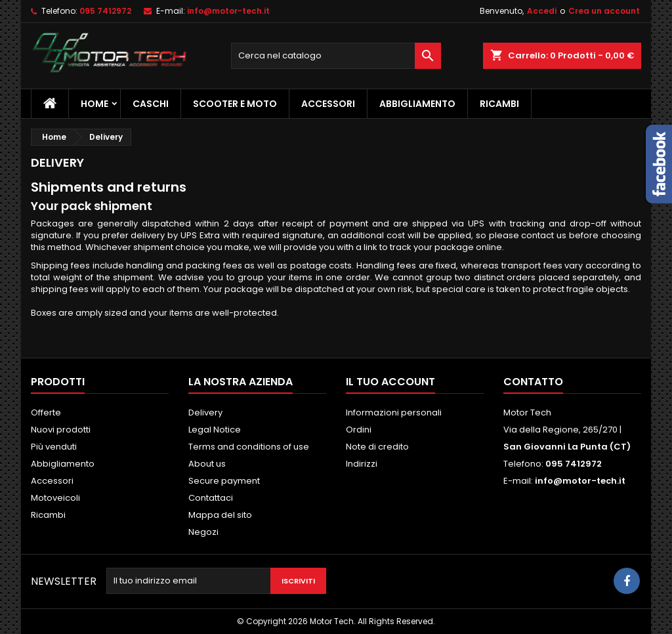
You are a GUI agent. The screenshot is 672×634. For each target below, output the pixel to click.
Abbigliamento (417, 104)
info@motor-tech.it (228, 11)
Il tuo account (390, 382)
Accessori (328, 104)
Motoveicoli (55, 498)
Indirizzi (362, 464)
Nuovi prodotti (61, 430)
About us (207, 464)
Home (94, 104)
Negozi (203, 532)
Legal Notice (215, 430)
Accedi (542, 11)
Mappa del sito (220, 515)
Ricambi (499, 104)
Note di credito (377, 447)
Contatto (533, 382)
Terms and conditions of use (249, 447)
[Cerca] (336, 56)
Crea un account (604, 11)
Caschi (151, 104)
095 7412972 (105, 11)
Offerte (46, 412)
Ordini (359, 430)
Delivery (205, 412)
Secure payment (224, 481)
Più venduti (54, 447)
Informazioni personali (394, 412)
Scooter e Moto (235, 104)
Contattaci (211, 498)
